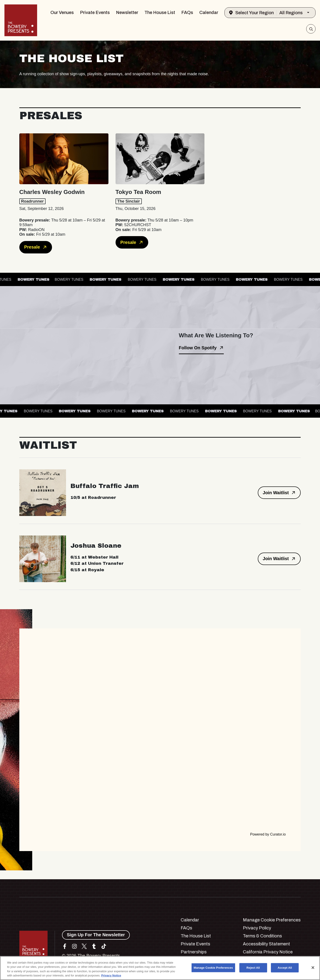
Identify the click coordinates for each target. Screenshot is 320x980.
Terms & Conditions (262, 936)
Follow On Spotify (201, 348)
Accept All (285, 968)
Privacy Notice (111, 975)
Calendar (209, 12)
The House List (160, 12)
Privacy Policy (257, 928)
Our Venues (62, 12)
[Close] (313, 968)
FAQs (187, 12)
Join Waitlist (279, 493)
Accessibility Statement (266, 944)
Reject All (253, 968)
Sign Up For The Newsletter (96, 935)
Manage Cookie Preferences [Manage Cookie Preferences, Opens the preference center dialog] (213, 968)
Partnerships (194, 952)
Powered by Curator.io (268, 834)
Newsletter (127, 12)
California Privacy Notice (268, 952)
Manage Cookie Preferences (272, 920)
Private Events (95, 12)
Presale (36, 247)
